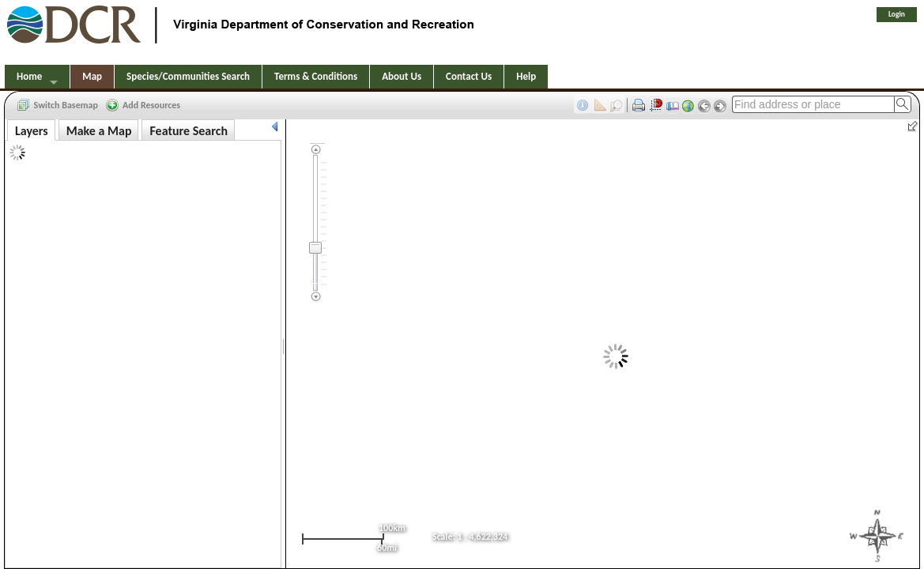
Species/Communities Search (188, 76)
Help (526, 76)
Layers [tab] (32, 131)
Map (92, 76)
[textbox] (813, 104)
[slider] (315, 247)
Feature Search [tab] (188, 131)
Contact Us (469, 76)
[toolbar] (462, 104)
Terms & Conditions (316, 76)
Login (897, 14)
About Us (402, 76)
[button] (58, 105)
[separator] (283, 344)
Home (29, 76)
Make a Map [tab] (99, 131)
